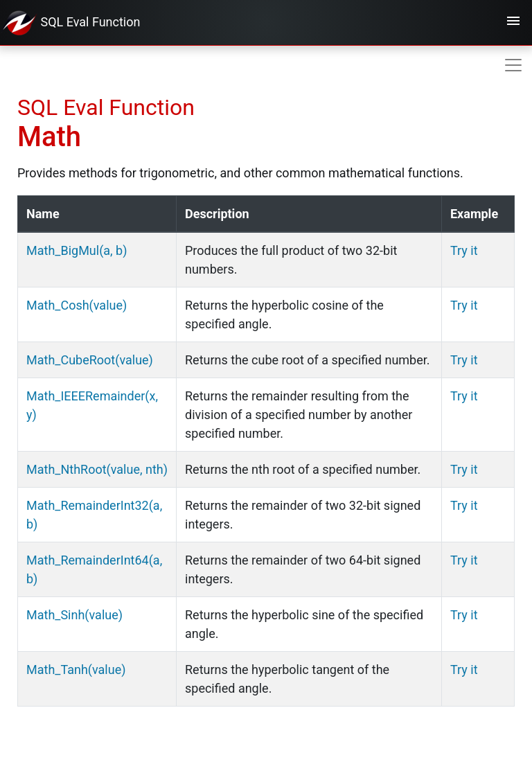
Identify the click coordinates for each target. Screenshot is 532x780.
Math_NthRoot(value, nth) (97, 469)
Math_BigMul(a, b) (77, 250)
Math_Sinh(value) (74, 615)
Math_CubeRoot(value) (90, 360)
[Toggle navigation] (513, 23)
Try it (464, 250)
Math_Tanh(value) (76, 670)
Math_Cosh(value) (77, 305)
